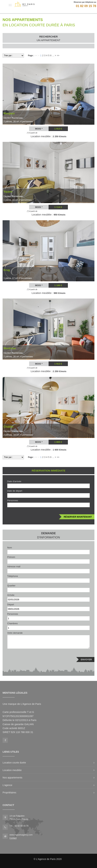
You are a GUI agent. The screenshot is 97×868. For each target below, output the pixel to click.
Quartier (11, 586)
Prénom (11, 557)
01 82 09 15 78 (86, 6)
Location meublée (12, 770)
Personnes (13, 500)
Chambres (12, 623)
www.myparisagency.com (21, 835)
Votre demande (15, 633)
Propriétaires (9, 793)
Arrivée (11, 595)
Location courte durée (14, 763)
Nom (10, 548)
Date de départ (15, 491)
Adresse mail (14, 566)
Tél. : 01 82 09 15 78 (19, 826)
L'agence (7, 785)
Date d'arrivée (14, 481)
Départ (11, 604)
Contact (13, 838)
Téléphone (13, 576)
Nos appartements (12, 778)
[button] (10, 5)
